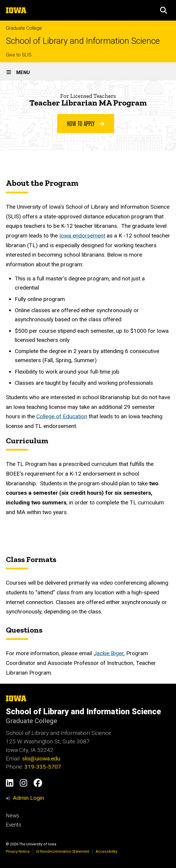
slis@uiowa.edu (41, 759)
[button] (164, 10)
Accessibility (106, 851)
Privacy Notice (18, 851)
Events (14, 825)
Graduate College (24, 28)
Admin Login (28, 798)
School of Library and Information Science (83, 41)
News (13, 816)
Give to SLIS (19, 55)
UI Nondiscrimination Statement (63, 851)
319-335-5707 (43, 767)
